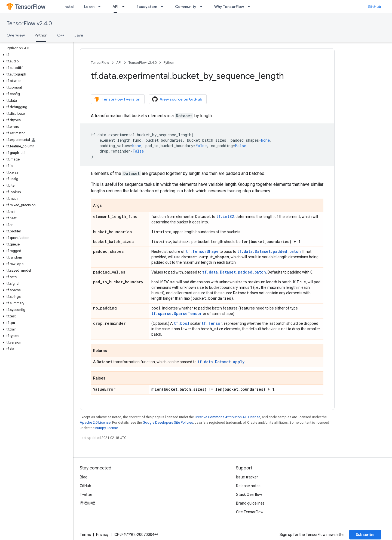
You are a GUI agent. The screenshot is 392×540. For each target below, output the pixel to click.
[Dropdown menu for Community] (203, 7)
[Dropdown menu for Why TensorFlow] (250, 7)
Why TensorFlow (229, 7)
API (119, 63)
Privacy (102, 535)
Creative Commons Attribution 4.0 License (227, 417)
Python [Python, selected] (41, 35)
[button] (36, 55)
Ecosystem (147, 7)
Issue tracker (247, 477)
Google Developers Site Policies (168, 422)
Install (69, 7)
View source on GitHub (177, 99)
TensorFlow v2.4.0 (29, 24)
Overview (16, 35)
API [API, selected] (115, 7)
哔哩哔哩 (87, 503)
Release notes (248, 486)
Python (169, 63)
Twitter (86, 495)
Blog (84, 477)
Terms (85, 535)
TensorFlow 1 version (117, 99)
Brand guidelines (250, 503)
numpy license (107, 428)
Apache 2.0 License (95, 422)
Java (79, 35)
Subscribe (365, 535)
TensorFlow (100, 63)
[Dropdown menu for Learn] (101, 7)
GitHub (374, 7)
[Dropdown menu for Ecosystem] (164, 7)
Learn (89, 7)
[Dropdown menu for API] (125, 7)
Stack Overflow (249, 495)
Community (186, 7)
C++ (61, 35)
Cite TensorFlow (250, 512)
